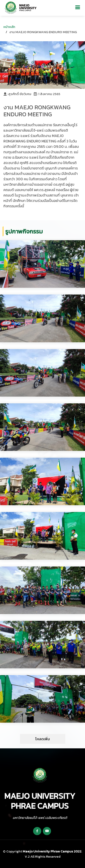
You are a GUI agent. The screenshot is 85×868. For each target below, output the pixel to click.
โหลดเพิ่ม (43, 739)
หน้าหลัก (9, 27)
